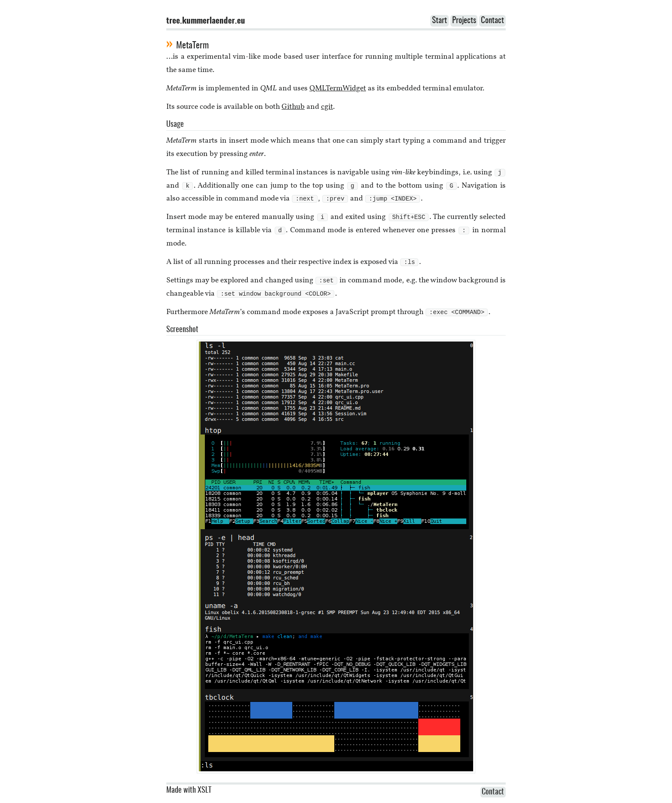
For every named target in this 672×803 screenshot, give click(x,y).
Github (293, 107)
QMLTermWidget (338, 88)
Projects (464, 21)
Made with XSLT (189, 794)
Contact (492, 21)
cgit (327, 107)
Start (439, 21)
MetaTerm (192, 46)
